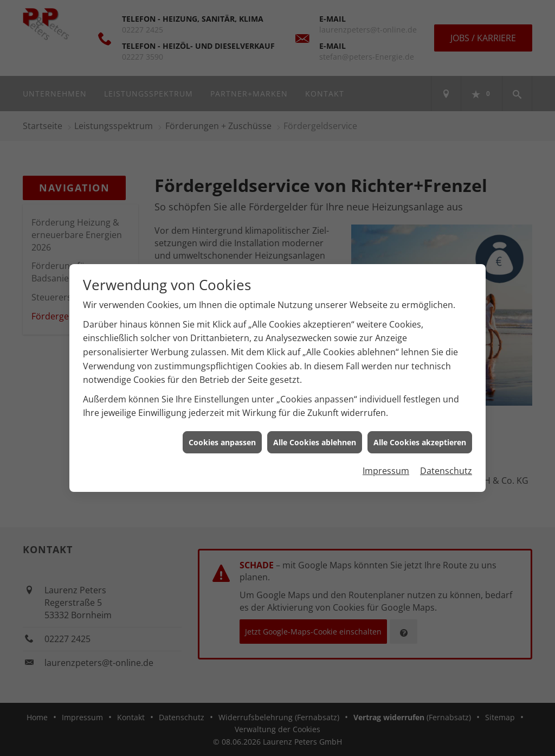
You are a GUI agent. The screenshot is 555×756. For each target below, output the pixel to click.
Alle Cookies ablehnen (315, 437)
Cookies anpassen (222, 437)
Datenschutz (446, 466)
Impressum (386, 466)
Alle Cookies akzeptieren (420, 437)
